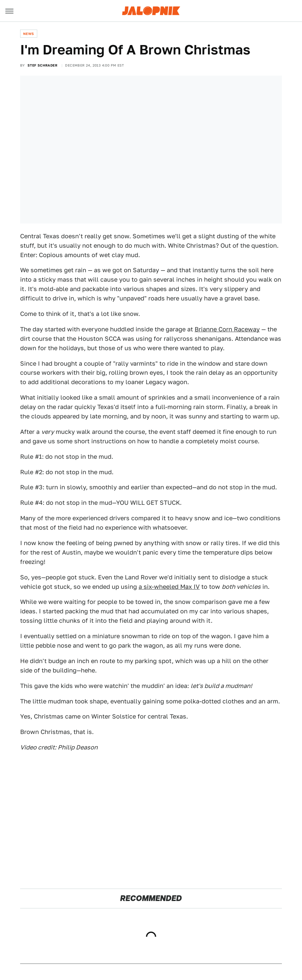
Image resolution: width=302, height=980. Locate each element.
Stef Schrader (42, 65)
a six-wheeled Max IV (169, 587)
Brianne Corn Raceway (227, 329)
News (29, 34)
